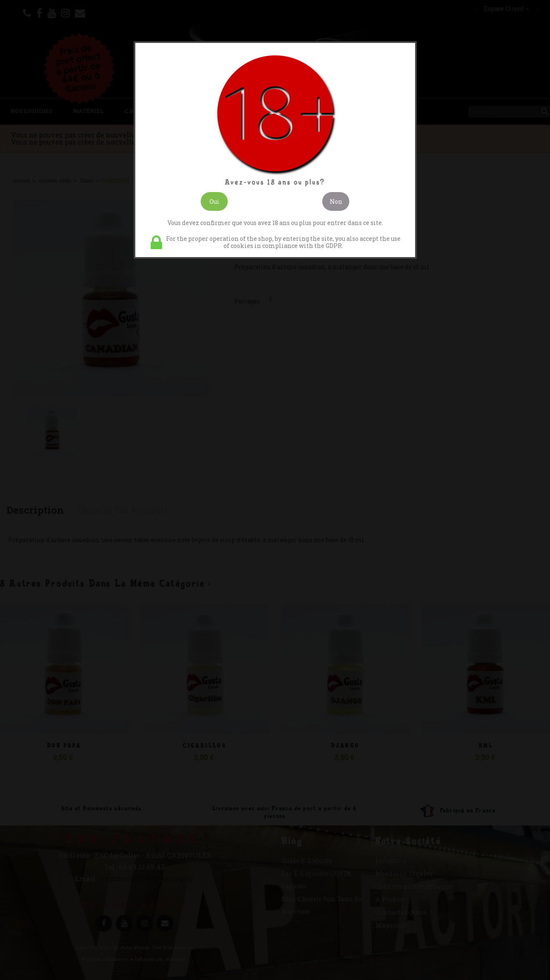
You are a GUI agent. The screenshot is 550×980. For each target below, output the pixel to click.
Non (336, 201)
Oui (214, 201)
